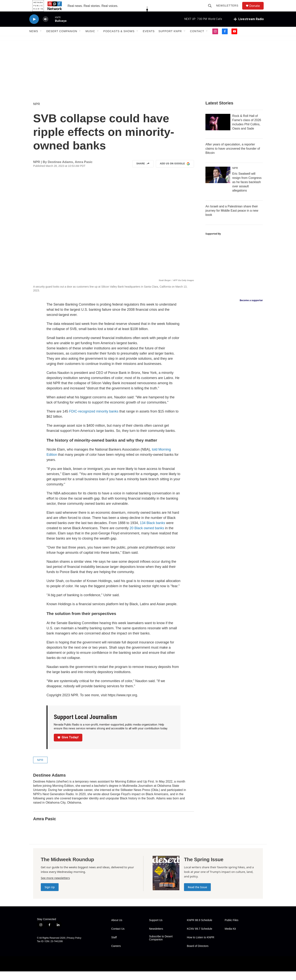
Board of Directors (198, 955)
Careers (116, 955)
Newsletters (229, 10)
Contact (197, 40)
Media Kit (230, 937)
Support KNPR (170, 40)
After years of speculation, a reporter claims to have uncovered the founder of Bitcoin (233, 157)
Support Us (156, 929)
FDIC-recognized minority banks (94, 420)
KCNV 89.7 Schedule (200, 937)
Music (90, 40)
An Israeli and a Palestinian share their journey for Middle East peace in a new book (232, 219)
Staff (114, 946)
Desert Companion (62, 40)
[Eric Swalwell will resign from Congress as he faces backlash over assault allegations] (218, 183)
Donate (257, 10)
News (34, 40)
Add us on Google (175, 172)
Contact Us (118, 937)
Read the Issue (197, 896)
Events (149, 40)
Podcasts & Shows (119, 40)
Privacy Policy (74, 947)
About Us (117, 929)
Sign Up (50, 896)
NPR (37, 113)
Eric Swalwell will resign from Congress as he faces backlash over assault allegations (247, 191)
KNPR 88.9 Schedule (200, 929)
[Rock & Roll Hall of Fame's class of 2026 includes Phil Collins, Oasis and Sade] (218, 131)
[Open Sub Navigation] (41, 40)
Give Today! (68, 746)
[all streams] (249, 28)
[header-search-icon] (212, 10)
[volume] (46, 28)
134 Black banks (152, 532)
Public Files (232, 929)
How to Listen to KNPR (201, 946)
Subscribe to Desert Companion (161, 947)
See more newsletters (55, 886)
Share (143, 172)
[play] (34, 28)
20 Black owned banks (147, 537)
